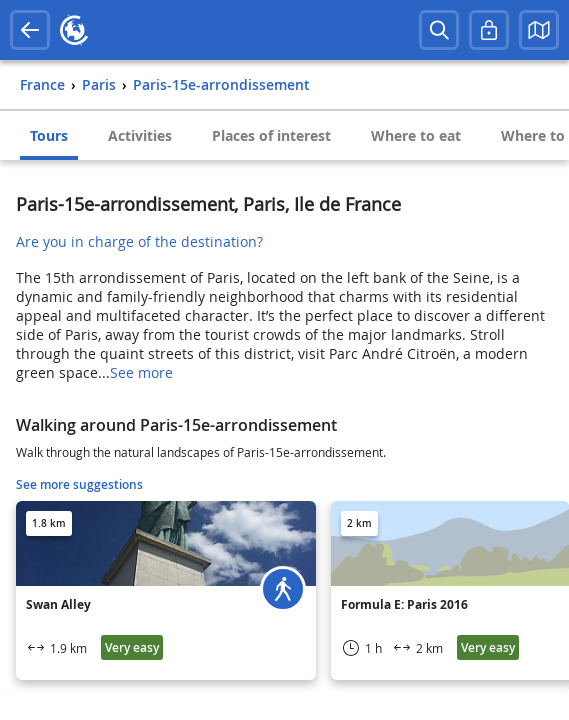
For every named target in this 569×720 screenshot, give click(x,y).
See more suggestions (79, 484)
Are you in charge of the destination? (139, 241)
